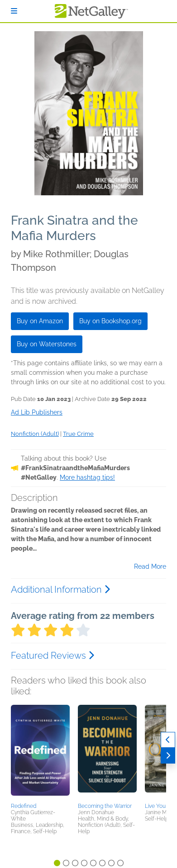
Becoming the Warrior (105, 806)
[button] (40, 752)
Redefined (24, 806)
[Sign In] (14, 11)
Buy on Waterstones (47, 344)
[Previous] (168, 740)
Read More (150, 566)
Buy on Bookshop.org (110, 321)
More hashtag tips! (87, 477)
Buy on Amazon (40, 321)
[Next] (168, 756)
